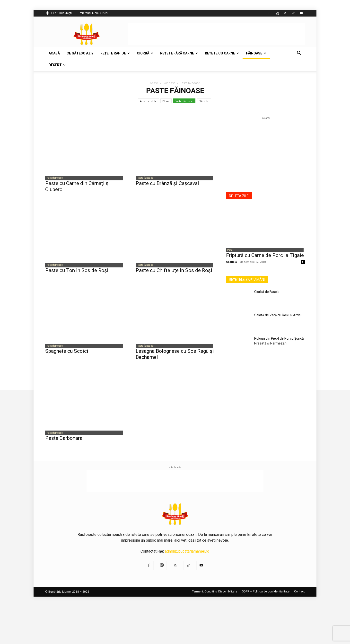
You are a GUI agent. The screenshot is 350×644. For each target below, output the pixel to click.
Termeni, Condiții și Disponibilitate (215, 595)
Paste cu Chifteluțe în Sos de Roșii (175, 272)
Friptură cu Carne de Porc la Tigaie (265, 256)
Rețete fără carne (179, 53)
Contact (299, 595)
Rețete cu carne (222, 53)
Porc (228, 250)
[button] (299, 53)
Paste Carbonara (64, 441)
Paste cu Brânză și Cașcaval (167, 184)
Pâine (166, 101)
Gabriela (231, 263)
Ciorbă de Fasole (267, 292)
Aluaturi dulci (149, 101)
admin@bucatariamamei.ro (187, 554)
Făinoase (256, 53)
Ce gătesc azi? (80, 53)
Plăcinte (204, 101)
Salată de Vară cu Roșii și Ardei (278, 316)
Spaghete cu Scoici (67, 353)
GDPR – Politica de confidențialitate (266, 595)
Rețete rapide (115, 53)
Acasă (54, 53)
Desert (57, 65)
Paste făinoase (184, 101)
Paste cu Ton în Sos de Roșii (78, 272)
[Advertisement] (216, 34)
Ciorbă (145, 53)
